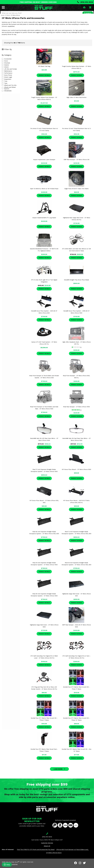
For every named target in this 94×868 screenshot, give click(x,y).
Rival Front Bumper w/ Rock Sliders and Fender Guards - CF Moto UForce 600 (44, 379)
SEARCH (87, 13)
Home (3, 18)
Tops (5, 86)
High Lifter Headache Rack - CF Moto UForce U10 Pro (77, 346)
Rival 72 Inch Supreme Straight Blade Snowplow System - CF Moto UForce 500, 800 (76, 535)
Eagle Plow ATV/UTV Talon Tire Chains (76, 191)
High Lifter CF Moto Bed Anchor (77, 100)
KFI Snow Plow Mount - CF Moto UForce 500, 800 (44, 504)
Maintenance (7, 74)
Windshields (7, 92)
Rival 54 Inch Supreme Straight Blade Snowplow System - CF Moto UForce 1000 (44, 566)
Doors (5, 64)
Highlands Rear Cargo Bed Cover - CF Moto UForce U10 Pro (77, 221)
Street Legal (7, 80)
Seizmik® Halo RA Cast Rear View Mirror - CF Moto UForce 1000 (77, 442)
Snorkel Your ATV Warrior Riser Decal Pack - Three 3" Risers (44, 753)
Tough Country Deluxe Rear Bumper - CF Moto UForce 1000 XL (77, 70)
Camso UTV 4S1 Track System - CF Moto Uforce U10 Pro (44, 346)
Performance (7, 76)
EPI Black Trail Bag (44, 69)
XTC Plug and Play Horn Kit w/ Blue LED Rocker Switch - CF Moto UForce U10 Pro (44, 691)
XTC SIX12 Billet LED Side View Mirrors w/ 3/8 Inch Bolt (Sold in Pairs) (76, 252)
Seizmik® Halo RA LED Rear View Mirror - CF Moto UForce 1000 (44, 442)
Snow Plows (7, 78)
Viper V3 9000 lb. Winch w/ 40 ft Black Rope (44, 191)
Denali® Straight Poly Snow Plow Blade (77, 282)
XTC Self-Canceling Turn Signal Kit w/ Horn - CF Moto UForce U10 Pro (77, 660)
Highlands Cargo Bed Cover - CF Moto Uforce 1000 (44, 628)
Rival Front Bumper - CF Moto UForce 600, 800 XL (76, 379)
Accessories (7, 62)
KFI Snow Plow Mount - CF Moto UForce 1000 (76, 472)
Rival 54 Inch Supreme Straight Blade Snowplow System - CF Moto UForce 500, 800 (76, 566)
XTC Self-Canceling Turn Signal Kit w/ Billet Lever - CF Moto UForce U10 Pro (44, 660)
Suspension (7, 82)
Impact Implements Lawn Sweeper (44, 162)
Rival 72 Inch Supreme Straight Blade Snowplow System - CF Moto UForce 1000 (44, 473)
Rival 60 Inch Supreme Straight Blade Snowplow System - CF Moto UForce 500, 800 (44, 535)
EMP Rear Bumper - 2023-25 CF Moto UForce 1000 (77, 628)
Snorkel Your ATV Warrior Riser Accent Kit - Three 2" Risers (44, 722)
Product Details (44, 78)
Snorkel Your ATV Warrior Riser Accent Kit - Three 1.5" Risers (76, 722)
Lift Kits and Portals (9, 72)
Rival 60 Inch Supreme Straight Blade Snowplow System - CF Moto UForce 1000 (44, 597)
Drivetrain (6, 66)
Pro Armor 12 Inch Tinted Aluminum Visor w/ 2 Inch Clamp (76, 132)
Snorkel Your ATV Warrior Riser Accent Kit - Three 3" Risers (76, 691)
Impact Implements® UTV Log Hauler (44, 220)
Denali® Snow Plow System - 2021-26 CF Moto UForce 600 (44, 315)
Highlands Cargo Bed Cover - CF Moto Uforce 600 (76, 597)
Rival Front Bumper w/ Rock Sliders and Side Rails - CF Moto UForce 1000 (44, 410)
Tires (5, 84)
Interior (5, 70)
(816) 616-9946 (85, 2)
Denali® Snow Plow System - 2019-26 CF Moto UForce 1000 (76, 315)
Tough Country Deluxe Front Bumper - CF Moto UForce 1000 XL (44, 101)
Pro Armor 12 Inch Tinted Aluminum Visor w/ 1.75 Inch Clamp (44, 132)
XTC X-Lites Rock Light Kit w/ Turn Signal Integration (44, 283)
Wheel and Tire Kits (9, 88)
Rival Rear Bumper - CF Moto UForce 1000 (77, 409)
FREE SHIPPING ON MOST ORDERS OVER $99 (38, 2)
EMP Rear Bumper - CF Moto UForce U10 (77, 162)
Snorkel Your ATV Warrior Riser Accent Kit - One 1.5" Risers (77, 753)
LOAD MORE (58, 772)
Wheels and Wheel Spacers (11, 90)
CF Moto (8, 18)
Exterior (5, 68)
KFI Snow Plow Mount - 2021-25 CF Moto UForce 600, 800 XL (76, 504)
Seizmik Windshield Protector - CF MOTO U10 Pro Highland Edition (44, 252)
